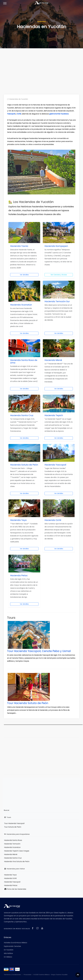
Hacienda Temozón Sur (57, 301)
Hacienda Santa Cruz (22, 415)
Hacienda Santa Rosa (13, 840)
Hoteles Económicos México (16, 943)
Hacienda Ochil (53, 520)
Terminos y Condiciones (12, 974)
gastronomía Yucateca (59, 114)
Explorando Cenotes (12, 946)
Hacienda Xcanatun (12, 847)
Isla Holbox (8, 953)
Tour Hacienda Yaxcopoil (14, 823)
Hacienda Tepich (54, 415)
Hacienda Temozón (12, 844)
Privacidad (27, 974)
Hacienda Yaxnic (19, 246)
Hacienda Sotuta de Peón (24, 465)
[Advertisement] (41, 68)
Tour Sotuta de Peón (13, 827)
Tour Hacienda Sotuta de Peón (28, 703)
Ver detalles (24, 275)
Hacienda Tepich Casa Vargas (17, 851)
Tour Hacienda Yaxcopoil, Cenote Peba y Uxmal (39, 651)
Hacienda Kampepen (56, 246)
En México (8, 957)
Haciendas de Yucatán (18, 99)
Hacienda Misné (53, 360)
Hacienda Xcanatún (21, 305)
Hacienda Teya (18, 520)
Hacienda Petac (19, 575)
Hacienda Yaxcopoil (55, 465)
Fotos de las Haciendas (15, 889)
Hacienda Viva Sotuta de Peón (17, 861)
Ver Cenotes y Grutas (59, 275)
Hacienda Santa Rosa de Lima (24, 361)
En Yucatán (9, 950)
